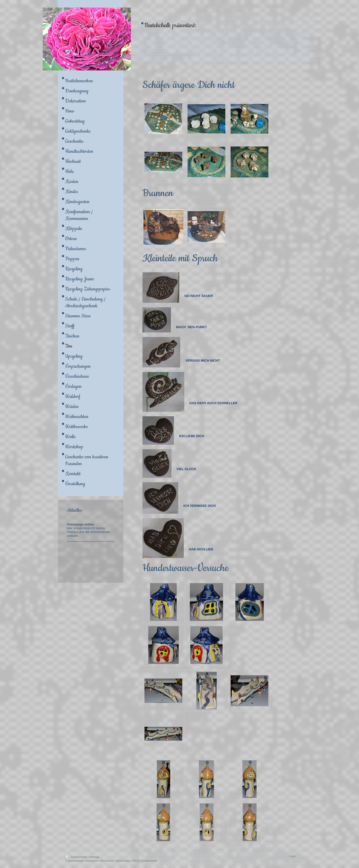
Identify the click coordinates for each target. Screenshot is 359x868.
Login (292, 856)
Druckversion (77, 857)
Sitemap (94, 857)
